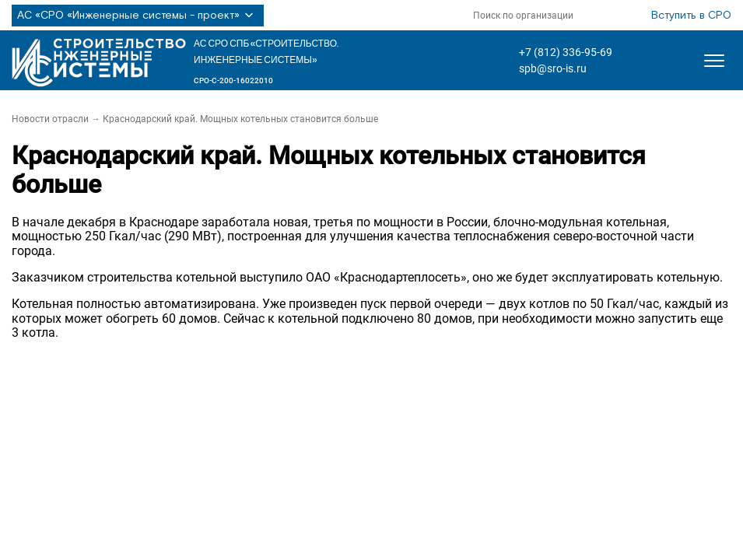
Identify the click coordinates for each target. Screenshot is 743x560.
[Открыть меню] (714, 61)
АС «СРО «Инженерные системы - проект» (138, 16)
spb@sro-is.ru (553, 68)
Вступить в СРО (691, 16)
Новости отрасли (50, 119)
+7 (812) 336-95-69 (566, 52)
